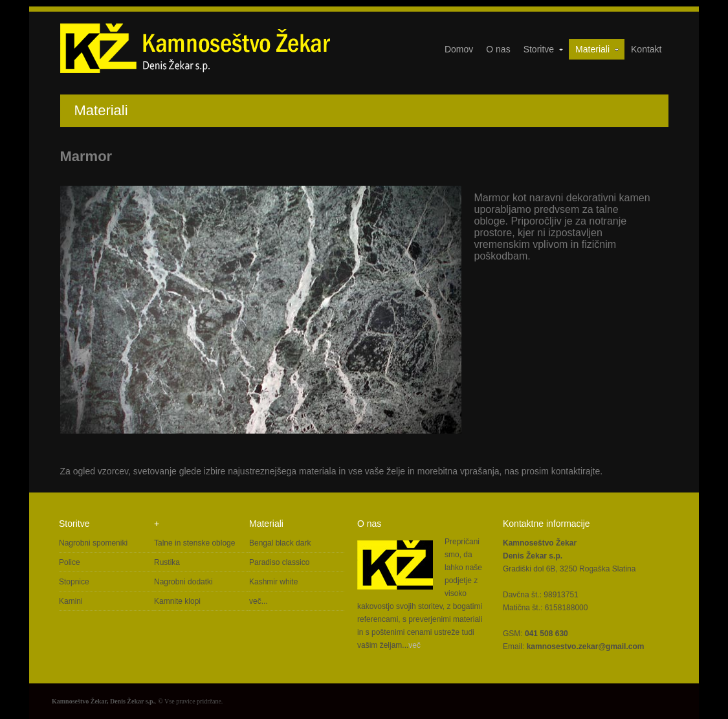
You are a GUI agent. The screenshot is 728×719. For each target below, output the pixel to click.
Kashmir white (273, 582)
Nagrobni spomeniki (93, 543)
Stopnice (74, 582)
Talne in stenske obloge (194, 543)
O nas (498, 49)
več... (259, 601)
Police (70, 562)
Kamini (71, 601)
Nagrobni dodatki (183, 582)
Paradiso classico (279, 562)
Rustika (167, 562)
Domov (459, 49)
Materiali (598, 49)
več (414, 645)
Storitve (544, 49)
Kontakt (646, 49)
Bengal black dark (280, 543)
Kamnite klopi (177, 601)
